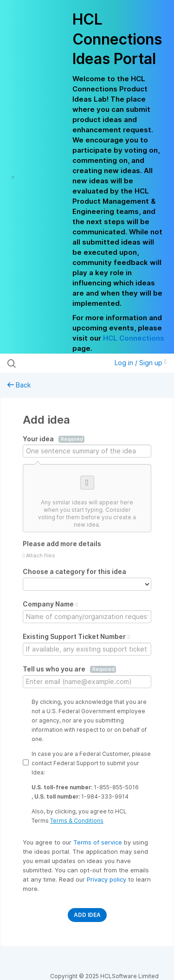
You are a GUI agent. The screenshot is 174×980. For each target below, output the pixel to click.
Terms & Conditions (77, 821)
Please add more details (62, 544)
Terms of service (99, 842)
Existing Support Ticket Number (76, 636)
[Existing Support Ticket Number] (87, 649)
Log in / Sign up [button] (141, 363)
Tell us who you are (69, 669)
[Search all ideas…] (55, 363)
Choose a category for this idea (74, 571)
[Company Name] (87, 617)
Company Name (50, 604)
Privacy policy (107, 879)
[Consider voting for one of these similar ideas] (87, 498)
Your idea (54, 439)
